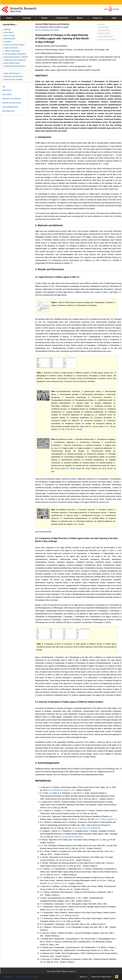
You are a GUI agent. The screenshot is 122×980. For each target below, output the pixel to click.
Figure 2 (83, 426)
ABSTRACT (42, 76)
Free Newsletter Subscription (14, 54)
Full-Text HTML (104, 30)
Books (44, 18)
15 (114, 216)
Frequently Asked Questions (14, 66)
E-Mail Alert (8, 977)
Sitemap (64, 971)
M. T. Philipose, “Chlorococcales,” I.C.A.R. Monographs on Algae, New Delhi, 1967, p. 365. (74, 927)
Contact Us (72, 971)
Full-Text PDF (103, 27)
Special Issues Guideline (13, 79)
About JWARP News (11, 63)
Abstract (101, 24)
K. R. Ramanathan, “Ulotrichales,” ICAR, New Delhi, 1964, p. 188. (65, 924)
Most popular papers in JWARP (15, 57)
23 (94, 260)
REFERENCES (43, 781)
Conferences (62, 18)
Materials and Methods (11, 99)
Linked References (105, 36)
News (80, 18)
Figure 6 (102, 426)
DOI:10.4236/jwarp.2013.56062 (47, 30)
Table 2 (112, 550)
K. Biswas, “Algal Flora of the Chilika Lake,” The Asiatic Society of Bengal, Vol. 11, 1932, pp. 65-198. (78, 840)
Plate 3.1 (55, 510)
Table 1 (106, 292)
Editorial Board (9, 39)
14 (81, 206)
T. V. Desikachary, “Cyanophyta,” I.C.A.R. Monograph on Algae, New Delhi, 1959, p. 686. (73, 904)
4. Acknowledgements (47, 763)
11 (37, 675)
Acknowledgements (10, 107)
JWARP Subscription (12, 51)
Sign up (83, 977)
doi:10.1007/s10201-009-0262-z (71, 837)
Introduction (7, 94)
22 (82, 260)
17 (50, 260)
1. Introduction (43, 137)
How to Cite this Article (106, 40)
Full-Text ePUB (103, 33)
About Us (97, 18)
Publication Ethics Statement (14, 60)
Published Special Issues (13, 76)
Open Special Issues (11, 73)
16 (120, 257)
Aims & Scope (9, 36)
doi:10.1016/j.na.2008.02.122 (106, 819)
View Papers (8, 32)
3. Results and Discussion (49, 269)
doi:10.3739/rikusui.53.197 (57, 883)
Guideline (7, 42)
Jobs (114, 18)
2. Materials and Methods (49, 225)
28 (69, 675)
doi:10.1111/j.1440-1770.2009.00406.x (87, 828)
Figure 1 (45, 243)
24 (110, 260)
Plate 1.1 (55, 391)
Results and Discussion (12, 103)
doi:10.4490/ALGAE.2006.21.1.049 (61, 790)
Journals (27, 18)
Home (9, 18)
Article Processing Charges (14, 45)
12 (45, 675)
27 (71, 263)
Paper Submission (10, 48)
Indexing (7, 29)
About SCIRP (56, 971)
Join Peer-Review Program (28, 977)
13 (65, 206)
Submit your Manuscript (101, 977)
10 (42, 206)
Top (4, 87)
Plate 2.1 (55, 439)
